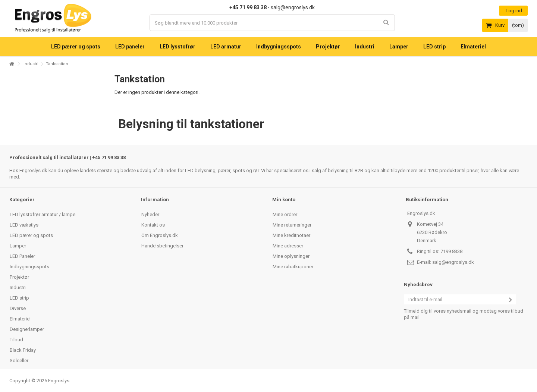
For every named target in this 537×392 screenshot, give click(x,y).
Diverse (18, 308)
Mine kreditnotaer (291, 235)
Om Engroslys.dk (160, 235)
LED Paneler (22, 256)
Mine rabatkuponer (293, 267)
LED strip (19, 298)
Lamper (18, 246)
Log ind (513, 11)
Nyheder (150, 214)
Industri (31, 64)
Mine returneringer (292, 225)
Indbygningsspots (29, 267)
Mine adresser (288, 246)
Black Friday (23, 350)
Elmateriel (20, 319)
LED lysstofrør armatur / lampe (43, 214)
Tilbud (16, 340)
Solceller (19, 361)
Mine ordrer (285, 214)
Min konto (284, 200)
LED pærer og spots (31, 235)
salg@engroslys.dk (453, 262)
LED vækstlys (24, 225)
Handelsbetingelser (162, 246)
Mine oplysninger (291, 256)
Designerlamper (27, 329)
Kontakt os (153, 225)
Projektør (19, 277)
